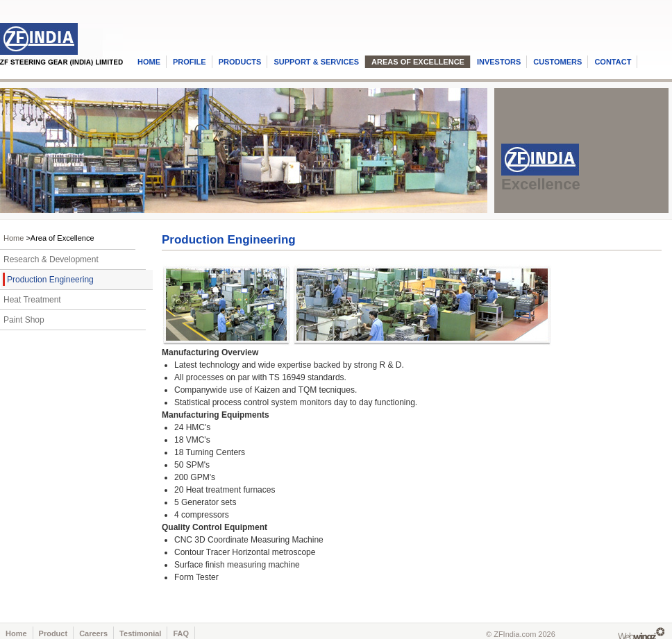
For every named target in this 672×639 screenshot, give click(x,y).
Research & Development (51, 259)
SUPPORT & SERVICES (316, 62)
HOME (149, 62)
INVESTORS (499, 62)
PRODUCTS (240, 62)
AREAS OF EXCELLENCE (418, 62)
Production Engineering (50, 280)
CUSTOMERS (557, 62)
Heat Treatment (32, 300)
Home (14, 238)
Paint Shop (24, 320)
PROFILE (190, 62)
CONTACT (613, 62)
